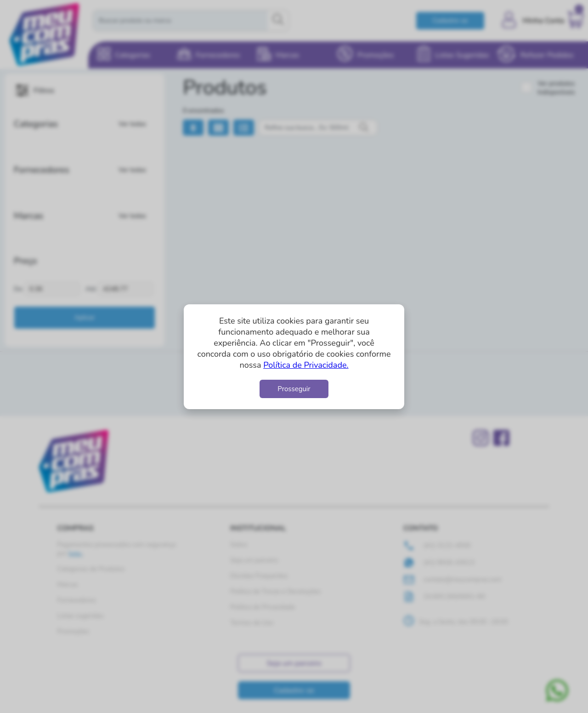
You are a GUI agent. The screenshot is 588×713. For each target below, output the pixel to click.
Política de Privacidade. (306, 365)
